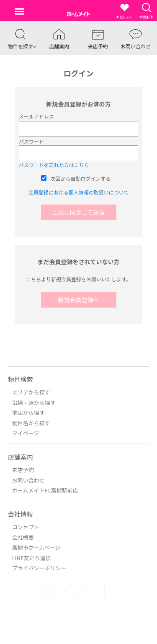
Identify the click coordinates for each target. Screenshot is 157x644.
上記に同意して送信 (79, 212)
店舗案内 (21, 457)
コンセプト (26, 527)
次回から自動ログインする (81, 178)
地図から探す (28, 413)
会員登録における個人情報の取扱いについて (79, 192)
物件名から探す (31, 423)
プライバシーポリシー (39, 568)
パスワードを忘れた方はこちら (54, 165)
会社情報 (21, 514)
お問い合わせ (28, 480)
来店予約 (23, 470)
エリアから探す (31, 392)
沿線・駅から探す (34, 403)
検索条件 (146, 11)
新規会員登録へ (79, 300)
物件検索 (21, 379)
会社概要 (23, 537)
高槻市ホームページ (36, 547)
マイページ (26, 433)
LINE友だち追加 (32, 558)
